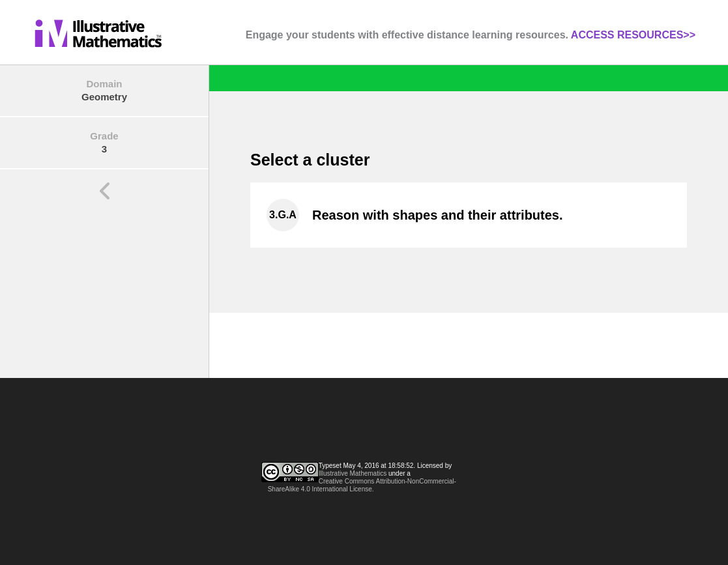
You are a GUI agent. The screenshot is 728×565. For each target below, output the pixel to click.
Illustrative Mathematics (353, 473)
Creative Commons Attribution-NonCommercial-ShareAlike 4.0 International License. (362, 485)
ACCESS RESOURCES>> (633, 35)
